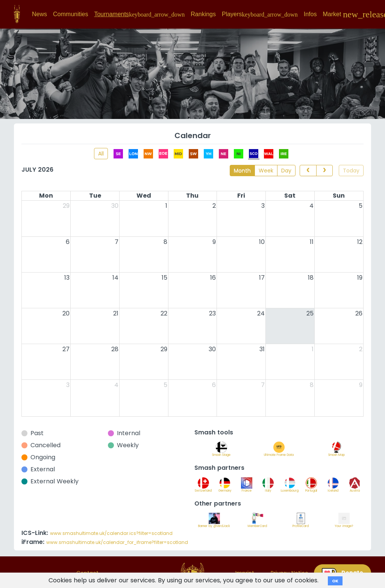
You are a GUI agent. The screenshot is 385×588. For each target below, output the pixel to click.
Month (242, 171)
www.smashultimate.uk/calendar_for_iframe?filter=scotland (117, 542)
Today (351, 171)
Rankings (203, 14)
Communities (70, 14)
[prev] (308, 171)
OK (335, 581)
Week (266, 171)
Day (286, 171)
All (101, 154)
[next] (324, 171)
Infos (310, 14)
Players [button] (260, 14)
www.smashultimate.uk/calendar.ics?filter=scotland (111, 533)
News (39, 14)
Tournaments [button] (139, 14)
